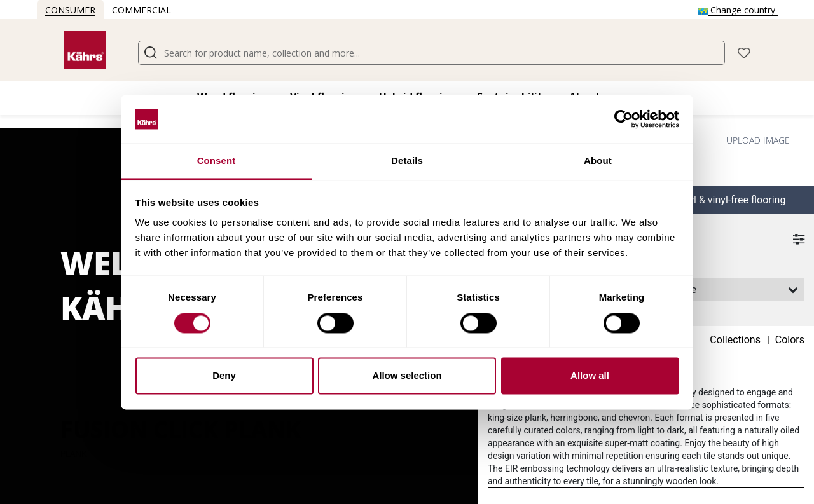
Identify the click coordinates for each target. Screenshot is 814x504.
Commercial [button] (141, 10)
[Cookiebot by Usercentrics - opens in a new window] (624, 119)
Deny (224, 376)
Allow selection (407, 376)
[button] (744, 52)
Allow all (590, 376)
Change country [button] (738, 10)
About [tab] (598, 161)
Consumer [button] (70, 10)
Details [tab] (407, 161)
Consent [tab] (217, 161)
